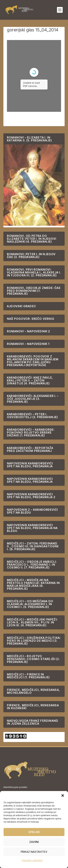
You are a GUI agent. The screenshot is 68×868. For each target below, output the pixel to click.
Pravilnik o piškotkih (32, 860)
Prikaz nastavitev (34, 852)
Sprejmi (34, 832)
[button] (63, 796)
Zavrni (34, 842)
